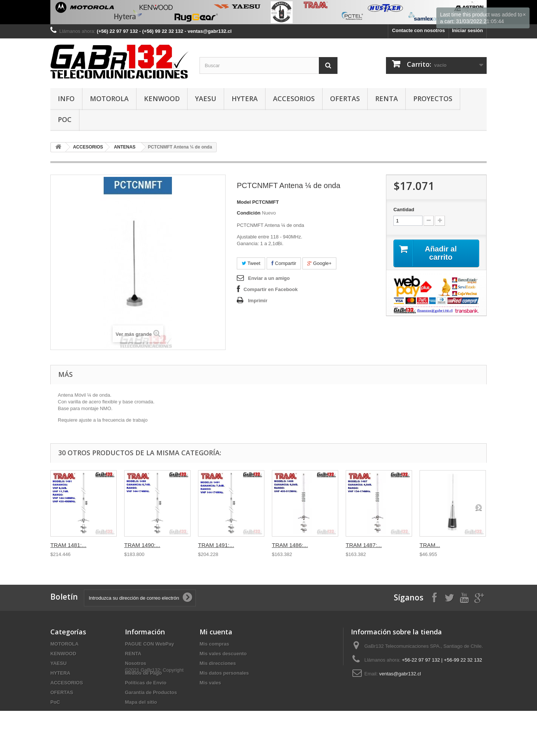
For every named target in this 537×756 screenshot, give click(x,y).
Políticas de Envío (146, 683)
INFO (66, 99)
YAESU (206, 99)
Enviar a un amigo (269, 278)
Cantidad (404, 210)
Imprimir (258, 301)
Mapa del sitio (141, 702)
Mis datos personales (224, 673)
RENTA (387, 99)
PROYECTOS (433, 99)
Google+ (319, 263)
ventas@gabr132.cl (400, 674)
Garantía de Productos (151, 692)
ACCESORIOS (294, 99)
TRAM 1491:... (216, 545)
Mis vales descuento (223, 654)
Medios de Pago (143, 673)
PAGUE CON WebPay (150, 644)
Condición (249, 213)
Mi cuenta (216, 632)
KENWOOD (162, 99)
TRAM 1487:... (364, 545)
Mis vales (210, 683)
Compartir (284, 263)
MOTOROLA (109, 99)
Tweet (251, 263)
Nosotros (136, 663)
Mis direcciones (218, 663)
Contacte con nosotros (418, 30)
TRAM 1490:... (142, 545)
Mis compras (214, 644)
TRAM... (430, 545)
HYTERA (245, 99)
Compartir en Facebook (271, 289)
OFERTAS (345, 99)
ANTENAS (125, 147)
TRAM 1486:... (290, 545)
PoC (65, 119)
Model (244, 202)
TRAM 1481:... (68, 545)
